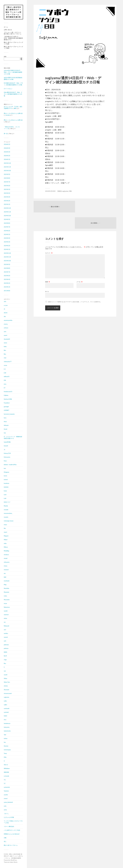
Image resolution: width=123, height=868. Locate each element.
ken (5, 468)
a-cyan (6, 305)
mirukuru (6, 555)
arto (5, 332)
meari (5, 532)
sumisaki (6, 712)
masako (6, 517)
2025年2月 (7, 201)
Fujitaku (6, 395)
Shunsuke (6, 690)
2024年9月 (7, 219)
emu (5, 384)
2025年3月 (7, 197)
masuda (8, 115)
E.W (5, 373)
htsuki (6, 429)
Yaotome (6, 791)
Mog (5, 585)
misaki (6, 558)
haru (5, 418)
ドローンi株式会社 (9, 827)
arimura (6, 328)
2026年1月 (7, 159)
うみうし (6, 814)
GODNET (7, 410)
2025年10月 (7, 171)
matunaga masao (9, 521)
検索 (5, 57)
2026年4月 (7, 148)
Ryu (5, 663)
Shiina (5, 679)
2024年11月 (7, 212)
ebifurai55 (7, 377)
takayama (7, 727)
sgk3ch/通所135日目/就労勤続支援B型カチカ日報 (13, 79)
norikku (6, 633)
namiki (6, 611)
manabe (6, 510)
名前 (48, 266)
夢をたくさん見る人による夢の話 (13, 113)
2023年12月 (7, 253)
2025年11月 (7, 167)
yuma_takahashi (8, 802)
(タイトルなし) (8, 89)
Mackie (6, 506)
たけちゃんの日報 (9, 817)
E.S (5, 369)
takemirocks (7, 731)
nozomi (6, 637)
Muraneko (7, 600)
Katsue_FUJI (7, 453)
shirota (6, 686)
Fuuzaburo (7, 403)
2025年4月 (7, 193)
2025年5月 (7, 189)
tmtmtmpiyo (7, 750)
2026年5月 (7, 144)
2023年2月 (7, 283)
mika (5, 543)
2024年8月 (7, 223)
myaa (5, 603)
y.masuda (6, 776)
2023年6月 (7, 276)
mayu (5, 525)
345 (5, 302)
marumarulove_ (8, 513)
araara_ (6, 324)
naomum (6, 615)
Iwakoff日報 (7, 442)
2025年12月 (7, 163)
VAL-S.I (6, 765)
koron (5, 476)
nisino (5, 618)
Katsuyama (7, 457)
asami (5, 335)
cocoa (5, 365)
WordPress (14, 860)
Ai (4, 309)
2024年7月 (7, 227)
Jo (4, 450)
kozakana (6, 483)
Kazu (5, 461)
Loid (5, 498)
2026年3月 (7, 152)
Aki (5, 317)
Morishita (6, 588)
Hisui (5, 422)
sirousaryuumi (8, 693)
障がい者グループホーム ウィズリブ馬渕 (13, 47)
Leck (5, 495)
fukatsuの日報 (8, 399)
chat (5, 358)
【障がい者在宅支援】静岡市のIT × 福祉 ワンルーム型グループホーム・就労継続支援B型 (13, 12)
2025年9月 (7, 174)
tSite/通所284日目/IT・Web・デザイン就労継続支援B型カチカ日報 (13, 94)
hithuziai (6, 425)
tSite (5, 757)
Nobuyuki (6, 626)
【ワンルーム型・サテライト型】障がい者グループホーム (13, 33)
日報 (5, 838)
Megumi (6, 536)
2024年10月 (7, 216)
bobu (5, 347)
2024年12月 (7, 208)
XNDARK (6, 772)
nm (5, 622)
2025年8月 (7, 178)
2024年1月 (7, 249)
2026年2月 (7, 156)
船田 (15, 108)
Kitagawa (6, 472)
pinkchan (6, 645)
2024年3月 (7, 242)
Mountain (6, 592)
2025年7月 (7, 182)
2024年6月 (7, 231)
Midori (6, 540)
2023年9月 (7, 265)
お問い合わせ (8, 30)
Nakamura (7, 607)
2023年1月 (7, 287)
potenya (6, 648)
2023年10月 (7, 261)
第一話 (6, 134)
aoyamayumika (8, 320)
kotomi (6, 480)
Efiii (5, 380)
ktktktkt (6, 487)
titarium (6, 746)
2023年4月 (7, 279)
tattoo (6, 739)
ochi (5, 641)
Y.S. (5, 780)
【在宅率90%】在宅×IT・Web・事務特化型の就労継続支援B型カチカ (13, 38)
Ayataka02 (7, 339)
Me (5, 528)
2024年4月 (7, 238)
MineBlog (6, 551)
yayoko (6, 795)
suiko (5, 701)
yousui (6, 799)
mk (5, 573)
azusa (5, 343)
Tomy (5, 753)
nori (5, 630)
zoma (5, 810)
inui (5, 433)
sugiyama (6, 697)
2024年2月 (7, 246)
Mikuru (6, 547)
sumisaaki (7, 709)
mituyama (7, 562)
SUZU (5, 716)
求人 (5, 842)
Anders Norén (13, 862)
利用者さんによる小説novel (12, 834)
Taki (5, 735)
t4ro (5, 720)
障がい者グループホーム (11, 845)
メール (80, 266)
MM (5, 577)
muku (5, 596)
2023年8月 (7, 268)
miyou (6, 566)
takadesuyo (7, 723)
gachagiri (6, 407)
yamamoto (7, 787)
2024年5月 (7, 235)
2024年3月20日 (50, 191)
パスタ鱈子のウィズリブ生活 (12, 830)
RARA (5, 652)
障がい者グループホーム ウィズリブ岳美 (13, 43)
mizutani (6, 570)
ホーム (6, 27)
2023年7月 (7, 272)
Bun (5, 350)
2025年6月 (7, 186)
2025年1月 (7, 204)
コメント (49, 237)
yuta (5, 806)
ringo (5, 660)
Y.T (5, 783)
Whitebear (7, 769)
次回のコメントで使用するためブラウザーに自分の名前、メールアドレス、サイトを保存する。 (75, 286)
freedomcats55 (8, 392)
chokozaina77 (8, 362)
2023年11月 (7, 257)
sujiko (5, 705)
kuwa (5, 491)
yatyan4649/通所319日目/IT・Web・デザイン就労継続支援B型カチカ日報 (13, 72)
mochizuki (7, 581)
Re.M (5, 656)
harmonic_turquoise (9, 414)
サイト (47, 275)
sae (5, 671)
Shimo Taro (7, 682)
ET (5, 388)
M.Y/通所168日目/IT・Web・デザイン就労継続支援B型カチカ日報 (13, 84)
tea (5, 742)
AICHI (6, 313)
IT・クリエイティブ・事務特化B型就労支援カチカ (13, 438)
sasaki (6, 675)
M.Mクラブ (7, 502)
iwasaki (6, 446)
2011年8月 (7, 291)
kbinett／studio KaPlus (10, 465)
